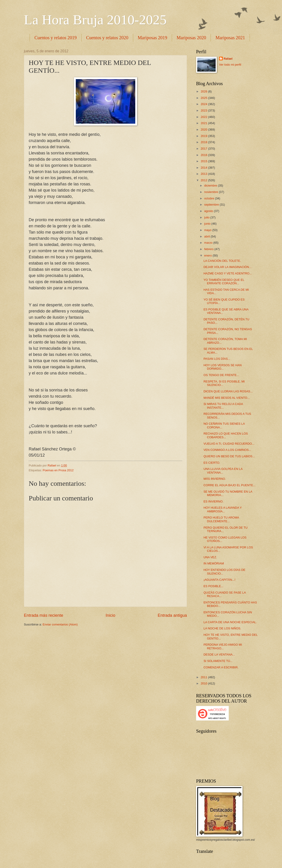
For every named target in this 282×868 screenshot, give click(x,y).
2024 (204, 104)
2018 (204, 142)
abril (207, 236)
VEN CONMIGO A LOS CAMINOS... (227, 450)
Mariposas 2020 (191, 38)
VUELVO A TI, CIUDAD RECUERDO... (229, 444)
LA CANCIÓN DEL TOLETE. (222, 261)
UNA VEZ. (210, 557)
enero (208, 255)
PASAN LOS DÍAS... (217, 359)
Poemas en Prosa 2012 (58, 470)
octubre (210, 198)
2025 (204, 98)
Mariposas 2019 (152, 38)
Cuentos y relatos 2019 (56, 38)
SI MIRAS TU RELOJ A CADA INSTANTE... (223, 406)
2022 (204, 117)
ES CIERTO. (212, 463)
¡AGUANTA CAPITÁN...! (219, 580)
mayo (208, 230)
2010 (204, 683)
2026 (204, 91)
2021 (204, 123)
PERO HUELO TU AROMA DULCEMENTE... (221, 519)
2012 (204, 180)
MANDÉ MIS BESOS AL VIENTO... (227, 398)
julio (207, 217)
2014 (204, 168)
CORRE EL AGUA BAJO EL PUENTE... (230, 485)
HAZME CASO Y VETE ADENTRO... (228, 273)
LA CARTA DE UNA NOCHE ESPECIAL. (230, 622)
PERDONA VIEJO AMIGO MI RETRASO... (223, 646)
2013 (204, 174)
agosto (209, 211)
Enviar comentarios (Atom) (60, 624)
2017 (204, 149)
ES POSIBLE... (213, 586)
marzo (209, 243)
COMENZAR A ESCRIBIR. (221, 667)
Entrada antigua (172, 615)
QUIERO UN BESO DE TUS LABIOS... (229, 456)
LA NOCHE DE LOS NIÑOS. (222, 628)
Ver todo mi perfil (230, 65)
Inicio (110, 615)
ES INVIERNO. (213, 501)
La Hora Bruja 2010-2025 (95, 20)
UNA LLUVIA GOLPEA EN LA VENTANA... (223, 471)
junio (208, 224)
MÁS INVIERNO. (215, 479)
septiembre (212, 205)
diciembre (211, 186)
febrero (209, 249)
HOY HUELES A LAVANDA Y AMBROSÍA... (223, 509)
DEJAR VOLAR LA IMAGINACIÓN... (227, 267)
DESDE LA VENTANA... (219, 654)
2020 (204, 130)
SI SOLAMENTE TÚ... (218, 661)
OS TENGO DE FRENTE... (221, 375)
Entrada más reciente (44, 615)
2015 (204, 161)
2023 (204, 110)
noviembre (211, 192)
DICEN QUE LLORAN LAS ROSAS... (228, 391)
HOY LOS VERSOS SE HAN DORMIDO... (223, 367)
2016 (204, 155)
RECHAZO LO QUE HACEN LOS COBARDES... (226, 435)
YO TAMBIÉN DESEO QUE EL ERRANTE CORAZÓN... (224, 282)
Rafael (228, 59)
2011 (204, 677)
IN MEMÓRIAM (214, 563)
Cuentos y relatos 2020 (107, 38)
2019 (204, 136)
